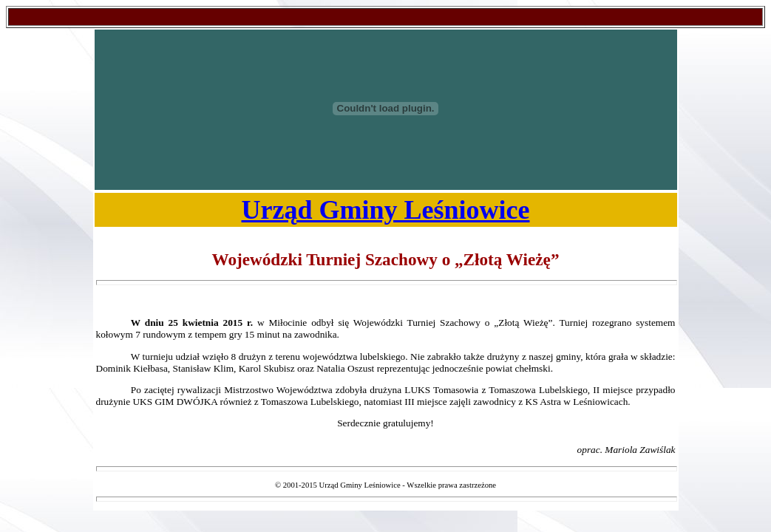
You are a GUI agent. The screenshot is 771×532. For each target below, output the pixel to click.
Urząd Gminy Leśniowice (386, 210)
